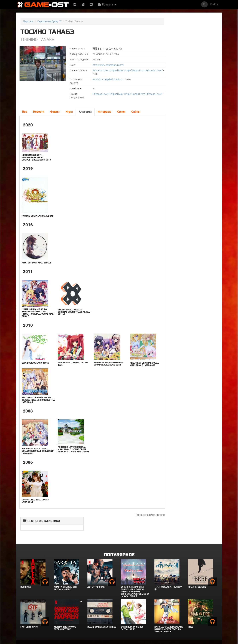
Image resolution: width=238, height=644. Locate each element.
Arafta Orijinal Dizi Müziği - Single (65, 572)
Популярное (119, 538)
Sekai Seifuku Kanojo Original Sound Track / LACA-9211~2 (67, 314)
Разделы (107, 5)
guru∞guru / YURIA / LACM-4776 (65, 366)
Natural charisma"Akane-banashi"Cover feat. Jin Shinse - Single (169, 613)
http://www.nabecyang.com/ (102, 65)
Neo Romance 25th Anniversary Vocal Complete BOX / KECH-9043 (36, 157)
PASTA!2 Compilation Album (102, 79)
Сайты (136, 112)
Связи (121, 112)
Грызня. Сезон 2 (197, 571)
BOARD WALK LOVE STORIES (102, 610)
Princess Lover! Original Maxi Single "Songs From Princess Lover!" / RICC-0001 (68, 455)
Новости (39, 112)
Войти (214, 4)
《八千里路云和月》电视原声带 (168, 572)
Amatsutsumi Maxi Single (36, 265)
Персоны (28, 21)
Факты (55, 112)
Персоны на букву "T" (49, 21)
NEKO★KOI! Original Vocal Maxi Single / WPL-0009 (134, 366)
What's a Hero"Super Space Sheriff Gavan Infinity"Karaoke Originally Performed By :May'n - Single (135, 575)
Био (25, 112)
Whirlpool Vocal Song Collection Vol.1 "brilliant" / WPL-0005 (34, 455)
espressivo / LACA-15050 (35, 365)
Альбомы (85, 112)
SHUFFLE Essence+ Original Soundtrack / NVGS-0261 (100, 367)
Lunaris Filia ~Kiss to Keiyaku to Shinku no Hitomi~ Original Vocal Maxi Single (35, 315)
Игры (69, 112)
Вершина (26, 571)
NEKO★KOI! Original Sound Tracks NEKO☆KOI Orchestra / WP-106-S (36, 404)
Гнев (191, 610)
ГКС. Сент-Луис (29, 610)
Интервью (104, 112)
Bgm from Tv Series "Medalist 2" (132, 612)
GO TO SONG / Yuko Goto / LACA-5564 (35, 506)
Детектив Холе (96, 571)
